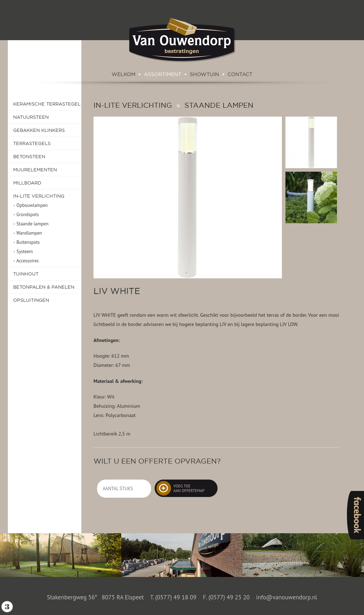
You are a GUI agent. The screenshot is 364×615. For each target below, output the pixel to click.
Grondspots (26, 215)
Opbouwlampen (30, 205)
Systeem (23, 252)
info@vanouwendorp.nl (287, 597)
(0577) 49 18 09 (176, 597)
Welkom (124, 74)
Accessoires (26, 261)
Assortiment (163, 74)
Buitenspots (26, 242)
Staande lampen (31, 224)
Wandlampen (28, 233)
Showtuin (204, 74)
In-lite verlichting (133, 105)
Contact (240, 74)
